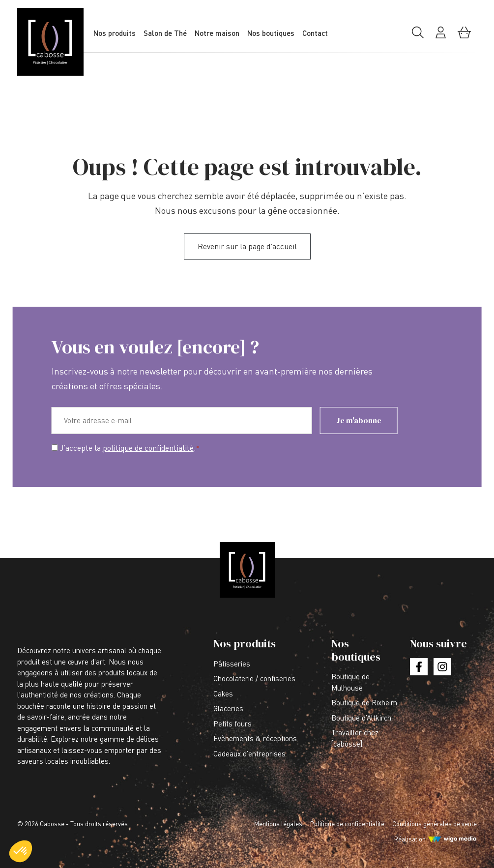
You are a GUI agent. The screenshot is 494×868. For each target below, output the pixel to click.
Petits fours (232, 723)
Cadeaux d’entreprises (249, 753)
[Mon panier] (464, 36)
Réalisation (410, 839)
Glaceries (228, 708)
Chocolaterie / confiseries (254, 678)
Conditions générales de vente (435, 824)
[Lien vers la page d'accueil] (57, 42)
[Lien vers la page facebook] (419, 667)
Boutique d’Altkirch (361, 718)
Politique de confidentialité (347, 824)
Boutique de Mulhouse (350, 682)
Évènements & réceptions (255, 738)
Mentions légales (278, 824)
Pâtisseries (232, 664)
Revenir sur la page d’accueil (247, 246)
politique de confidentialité (148, 448)
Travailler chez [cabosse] (355, 738)
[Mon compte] (441, 36)
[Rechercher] (418, 36)
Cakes (223, 694)
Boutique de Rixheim (364, 702)
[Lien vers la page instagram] (442, 667)
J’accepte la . (130, 448)
